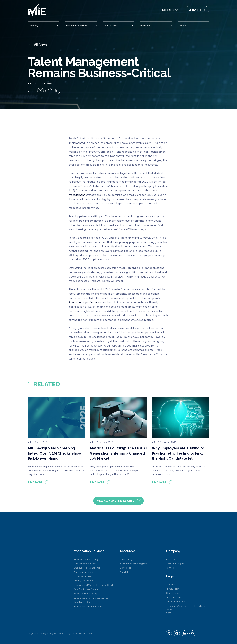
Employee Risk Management (88, 568)
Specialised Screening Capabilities (91, 598)
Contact (182, 26)
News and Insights (175, 563)
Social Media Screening (85, 594)
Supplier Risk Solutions (85, 602)
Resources (146, 26)
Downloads (126, 568)
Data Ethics (126, 572)
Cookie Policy (173, 593)
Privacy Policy (173, 589)
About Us (171, 559)
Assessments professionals (85, 302)
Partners (170, 568)
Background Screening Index (134, 563)
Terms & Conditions (176, 602)
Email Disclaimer (174, 597)
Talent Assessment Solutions (88, 606)
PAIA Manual (172, 584)
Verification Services (76, 26)
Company (33, 26)
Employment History (84, 572)
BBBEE (169, 613)
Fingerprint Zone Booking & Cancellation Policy (186, 607)
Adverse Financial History (86, 559)
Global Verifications (83, 576)
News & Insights (128, 559)
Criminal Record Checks (86, 563)
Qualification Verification (86, 589)
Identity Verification (83, 581)
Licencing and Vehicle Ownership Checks (94, 585)
